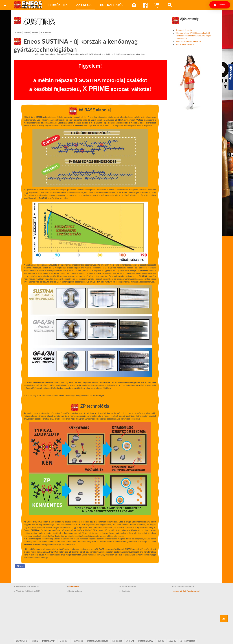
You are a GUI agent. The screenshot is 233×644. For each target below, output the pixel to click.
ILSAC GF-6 (21, 641)
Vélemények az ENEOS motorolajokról (193, 33)
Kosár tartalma (75, 591)
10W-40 (172, 641)
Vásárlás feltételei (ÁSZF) (28, 591)
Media (35, 641)
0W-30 (161, 641)
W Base (35, 32)
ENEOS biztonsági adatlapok (188, 41)
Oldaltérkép (74, 586)
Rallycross (78, 641)
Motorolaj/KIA (49, 641)
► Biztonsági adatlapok (183, 586)
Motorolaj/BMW (146, 641)
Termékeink (59, 5)
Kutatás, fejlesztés (184, 30)
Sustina (27, 32)
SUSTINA (40, 21)
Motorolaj (18, 32)
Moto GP (64, 641)
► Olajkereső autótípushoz (27, 586)
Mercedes (117, 641)
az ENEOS (85, 5)
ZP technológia (46, 32)
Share (20, 566)
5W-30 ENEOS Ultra (185, 44)
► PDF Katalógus (128, 586)
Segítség (126, 591)
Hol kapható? (113, 5)
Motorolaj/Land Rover (98, 641)
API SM (130, 641)
